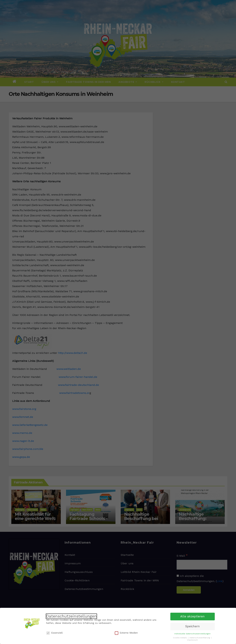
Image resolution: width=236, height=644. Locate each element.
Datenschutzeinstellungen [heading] (71, 616)
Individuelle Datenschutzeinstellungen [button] (192, 633)
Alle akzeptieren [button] (192, 616)
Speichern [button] (192, 626)
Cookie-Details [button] (180, 637)
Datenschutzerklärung (200, 637)
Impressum (192, 639)
